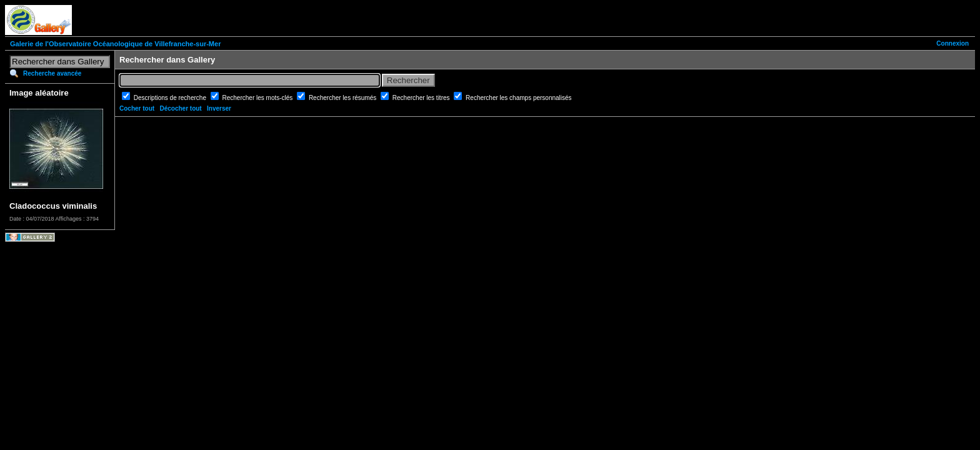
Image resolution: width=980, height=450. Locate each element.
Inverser (219, 108)
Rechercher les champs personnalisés (519, 98)
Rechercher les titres (422, 98)
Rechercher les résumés (343, 98)
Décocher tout (180, 108)
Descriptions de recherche (171, 98)
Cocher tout (137, 108)
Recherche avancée (52, 73)
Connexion (952, 43)
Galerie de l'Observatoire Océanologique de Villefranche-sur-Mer (115, 44)
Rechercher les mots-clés (259, 98)
